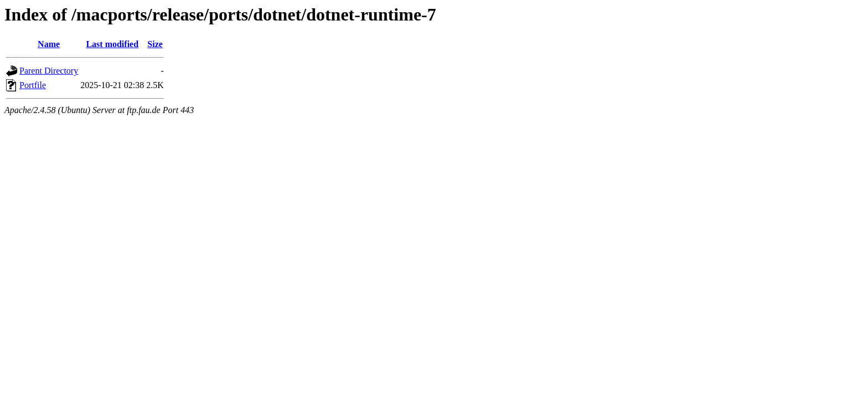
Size (155, 44)
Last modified (112, 44)
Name (49, 44)
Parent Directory (49, 71)
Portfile (33, 85)
